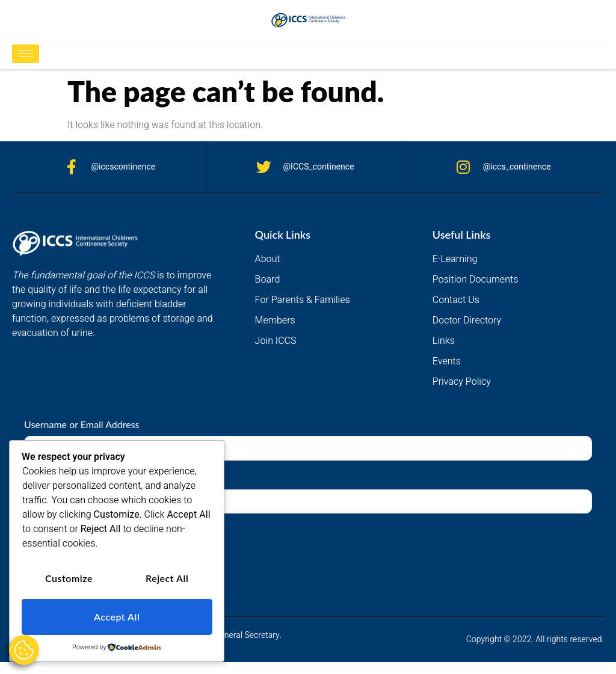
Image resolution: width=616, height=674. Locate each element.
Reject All (167, 579)
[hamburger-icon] (26, 54)
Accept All (117, 617)
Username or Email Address (82, 424)
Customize (69, 579)
